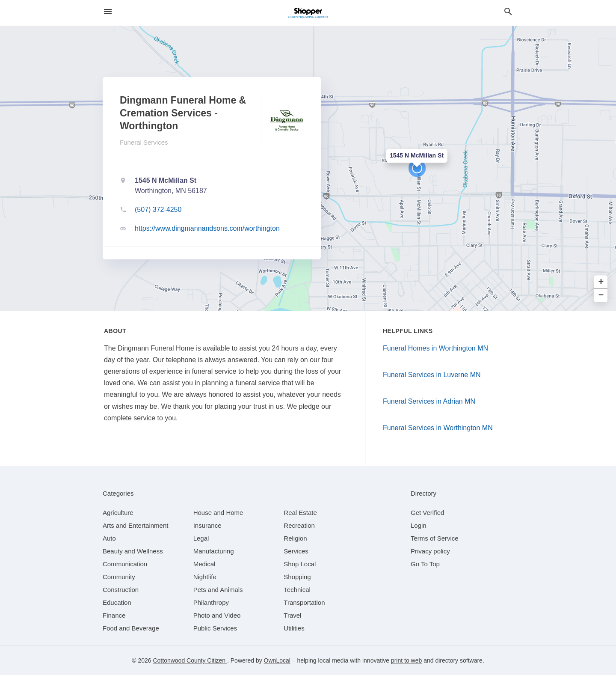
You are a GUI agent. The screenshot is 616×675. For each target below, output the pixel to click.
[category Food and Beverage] (131, 628)
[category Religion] (295, 538)
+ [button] (601, 282)
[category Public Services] (215, 628)
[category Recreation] (299, 525)
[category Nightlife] (205, 577)
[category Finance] (114, 615)
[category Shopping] (297, 577)
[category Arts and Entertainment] (135, 525)
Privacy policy (430, 551)
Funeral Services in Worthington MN (438, 428)
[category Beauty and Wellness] (133, 551)
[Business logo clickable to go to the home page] (308, 13)
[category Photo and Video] (217, 615)
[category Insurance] (207, 525)
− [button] (601, 296)
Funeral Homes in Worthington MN (435, 348)
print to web (406, 660)
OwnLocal (277, 660)
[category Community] (119, 577)
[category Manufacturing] (214, 551)
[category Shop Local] (300, 564)
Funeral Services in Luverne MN (432, 375)
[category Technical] (297, 590)
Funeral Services (144, 142)
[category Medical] (204, 564)
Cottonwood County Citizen (190, 660)
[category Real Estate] (300, 513)
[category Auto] (109, 538)
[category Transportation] (304, 602)
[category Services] (296, 551)
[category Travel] (292, 615)
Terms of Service (435, 538)
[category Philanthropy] (211, 602)
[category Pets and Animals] (218, 590)
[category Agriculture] (118, 513)
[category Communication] (125, 564)
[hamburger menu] (108, 12)
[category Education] (117, 602)
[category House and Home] (218, 513)
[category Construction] (121, 590)
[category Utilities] (294, 628)
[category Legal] (201, 538)
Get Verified (427, 513)
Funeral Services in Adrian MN (429, 401)
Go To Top (425, 564)
